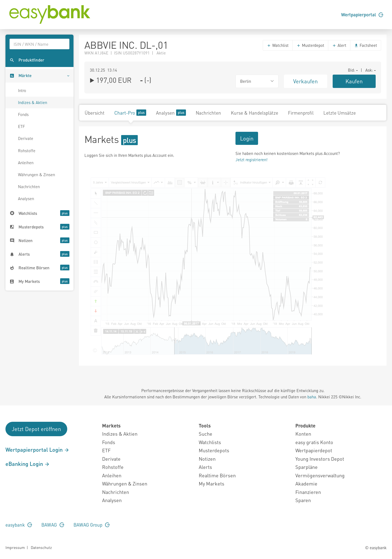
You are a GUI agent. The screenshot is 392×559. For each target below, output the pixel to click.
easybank (19, 525)
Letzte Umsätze (340, 113)
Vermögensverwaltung (320, 475)
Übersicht (95, 113)
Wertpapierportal (362, 14)
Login (247, 138)
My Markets (212, 483)
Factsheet (366, 45)
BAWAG (53, 525)
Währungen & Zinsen (36, 175)
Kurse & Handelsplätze (255, 113)
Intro (22, 90)
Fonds (23, 114)
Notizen (207, 459)
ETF (22, 126)
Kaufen (354, 81)
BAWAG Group (92, 525)
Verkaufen (305, 81)
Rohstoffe (27, 151)
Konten (303, 434)
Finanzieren (308, 492)
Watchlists (210, 442)
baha (312, 397)
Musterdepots (214, 450)
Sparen (303, 500)
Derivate (26, 138)
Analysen (26, 198)
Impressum (15, 547)
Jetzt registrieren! (252, 160)
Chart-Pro (130, 113)
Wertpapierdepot (314, 450)
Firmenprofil (301, 113)
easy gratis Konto (314, 442)
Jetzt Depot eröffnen (36, 429)
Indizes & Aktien (33, 102)
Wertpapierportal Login (37, 450)
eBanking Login (28, 464)
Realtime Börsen (217, 475)
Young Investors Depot (320, 459)
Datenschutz (41, 547)
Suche (206, 434)
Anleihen (26, 163)
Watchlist (278, 45)
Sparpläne (307, 467)
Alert (339, 45)
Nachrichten (29, 187)
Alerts (205, 467)
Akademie (306, 483)
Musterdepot (310, 45)
